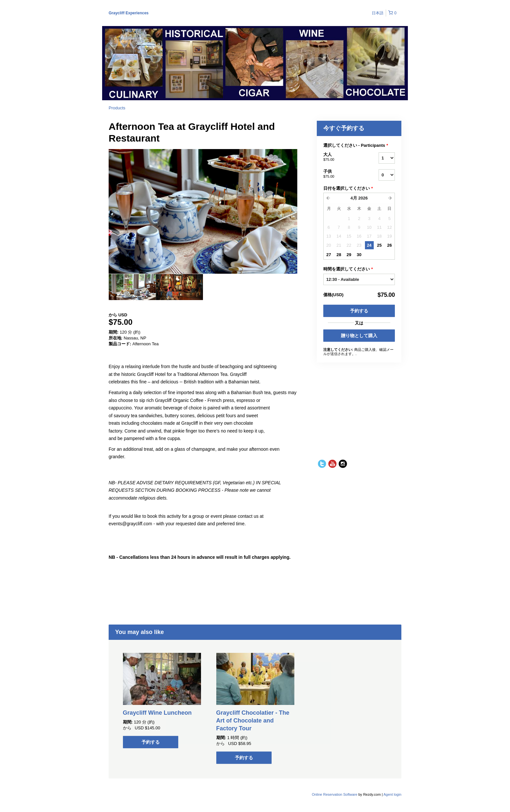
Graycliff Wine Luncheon (157, 713)
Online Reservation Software (335, 794)
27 (329, 255)
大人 (343, 157)
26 (389, 245)
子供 (343, 174)
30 (359, 255)
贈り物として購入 (359, 336)
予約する (359, 311)
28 (339, 255)
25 (379, 245)
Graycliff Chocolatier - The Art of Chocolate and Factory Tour (253, 721)
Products (117, 108)
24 (369, 245)
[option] (132, 287)
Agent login (392, 794)
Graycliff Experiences (129, 13)
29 (349, 255)
